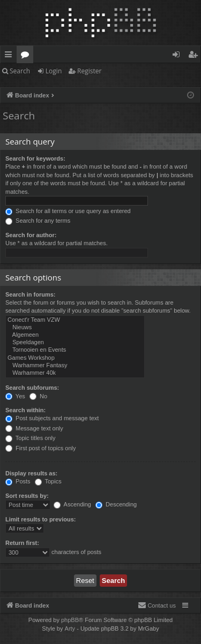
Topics (48, 481)
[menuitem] (157, 605)
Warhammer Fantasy (75, 366)
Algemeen (75, 335)
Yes (15, 396)
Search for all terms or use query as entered (68, 211)
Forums (27, 56)
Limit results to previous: (40, 519)
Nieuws (75, 328)
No (38, 396)
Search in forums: (31, 294)
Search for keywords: (35, 158)
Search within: (25, 410)
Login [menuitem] (178, 56)
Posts (18, 481)
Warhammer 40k (75, 373)
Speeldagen (75, 343)
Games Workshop (75, 358)
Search (20, 71)
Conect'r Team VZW (75, 320)
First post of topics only (41, 448)
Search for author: (31, 235)
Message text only (34, 428)
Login (54, 71)
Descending (116, 504)
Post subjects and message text (52, 418)
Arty (70, 628)
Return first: (22, 543)
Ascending (72, 504)
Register (89, 71)
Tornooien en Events (75, 350)
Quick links (10, 56)
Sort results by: (27, 496)
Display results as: (31, 473)
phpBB (70, 620)
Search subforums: (32, 388)
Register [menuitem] (195, 56)
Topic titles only (30, 438)
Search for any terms (38, 221)
